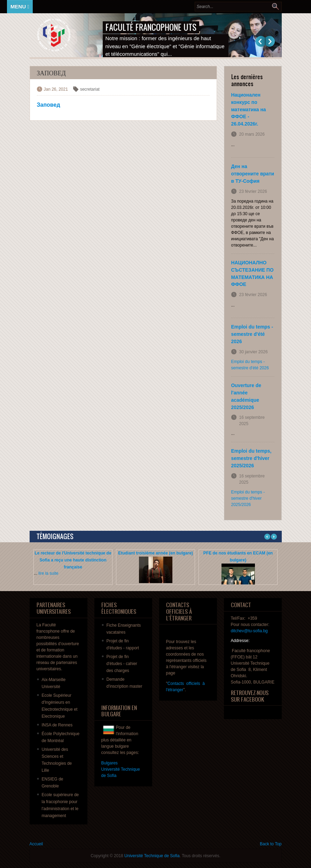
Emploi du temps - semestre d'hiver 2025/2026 (248, 498)
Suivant (270, 41)
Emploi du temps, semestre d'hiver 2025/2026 (251, 458)
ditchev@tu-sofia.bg (249, 631)
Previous (260, 41)
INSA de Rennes (57, 725)
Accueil (36, 844)
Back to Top (271, 844)
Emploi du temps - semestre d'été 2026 (252, 334)
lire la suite (48, 573)
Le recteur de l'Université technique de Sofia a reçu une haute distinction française (73, 560)
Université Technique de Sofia (152, 856)
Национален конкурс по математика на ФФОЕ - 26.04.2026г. (249, 110)
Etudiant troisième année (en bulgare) (155, 553)
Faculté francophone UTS (151, 27)
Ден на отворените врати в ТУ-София (253, 174)
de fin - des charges (122, 664)
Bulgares (110, 763)
